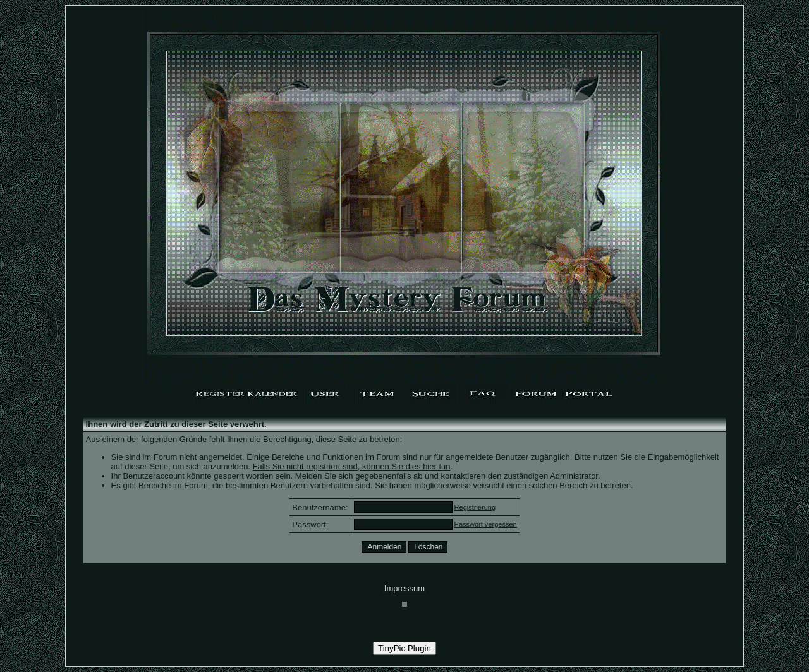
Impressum (404, 588)
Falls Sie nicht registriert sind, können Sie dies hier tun (352, 466)
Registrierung (475, 507)
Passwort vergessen (486, 524)
